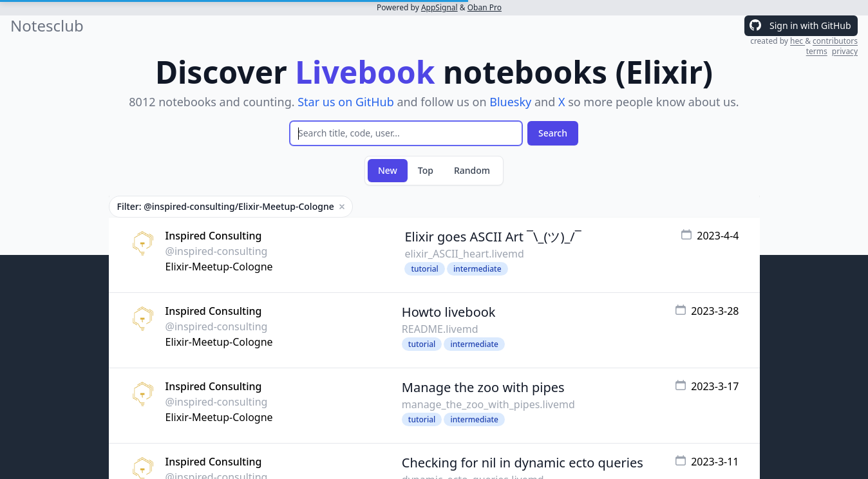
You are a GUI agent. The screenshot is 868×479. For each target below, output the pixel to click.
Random (472, 170)
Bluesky (510, 102)
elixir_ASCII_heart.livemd (464, 254)
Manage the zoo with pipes (483, 387)
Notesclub (47, 26)
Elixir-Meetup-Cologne (219, 267)
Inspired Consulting (214, 236)
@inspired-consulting (217, 251)
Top (426, 170)
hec (797, 41)
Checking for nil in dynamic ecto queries (523, 463)
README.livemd (440, 329)
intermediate (477, 269)
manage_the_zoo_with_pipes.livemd (488, 404)
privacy (845, 51)
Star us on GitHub (346, 102)
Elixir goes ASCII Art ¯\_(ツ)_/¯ (493, 237)
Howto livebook (449, 312)
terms (817, 51)
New (388, 170)
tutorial (424, 269)
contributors (835, 41)
